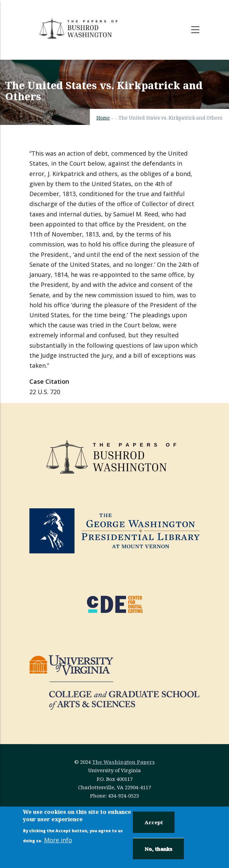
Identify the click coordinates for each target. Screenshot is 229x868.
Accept (154, 822)
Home (103, 118)
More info (58, 840)
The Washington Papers (124, 762)
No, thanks (158, 849)
